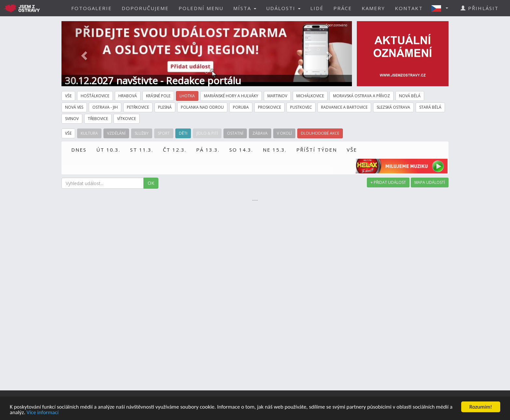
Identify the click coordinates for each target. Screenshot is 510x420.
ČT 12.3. (175, 150)
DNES (79, 150)
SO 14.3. (241, 150)
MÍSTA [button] (245, 8)
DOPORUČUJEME (145, 8)
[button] (442, 8)
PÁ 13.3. (208, 150)
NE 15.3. (275, 150)
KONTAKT (409, 8)
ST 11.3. (142, 150)
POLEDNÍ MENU (201, 8)
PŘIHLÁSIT (480, 8)
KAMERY (373, 8)
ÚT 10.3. (108, 150)
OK (151, 183)
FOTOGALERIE (92, 8)
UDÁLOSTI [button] (283, 8)
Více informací (43, 413)
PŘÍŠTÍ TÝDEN (317, 150)
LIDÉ (317, 8)
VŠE (352, 150)
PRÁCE (343, 8)
